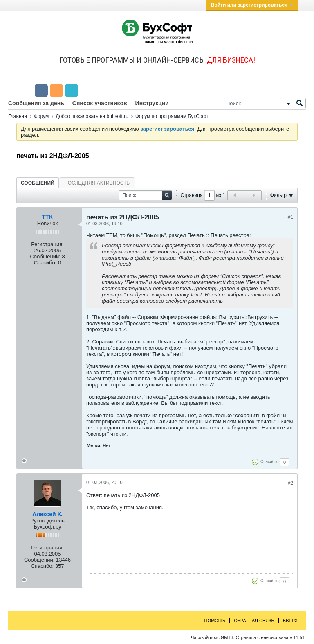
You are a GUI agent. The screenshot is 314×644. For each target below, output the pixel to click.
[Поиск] (265, 103)
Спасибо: (45, 263)
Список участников (100, 103)
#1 (290, 217)
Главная (18, 116)
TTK (47, 217)
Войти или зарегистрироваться (252, 5)
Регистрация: (47, 244)
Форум (41, 116)
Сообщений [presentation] (38, 183)
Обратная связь (254, 621)
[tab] (38, 183)
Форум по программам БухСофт (172, 116)
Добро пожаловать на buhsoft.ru (92, 116)
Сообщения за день (36, 103)
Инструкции (152, 103)
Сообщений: (45, 256)
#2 (290, 483)
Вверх (290, 621)
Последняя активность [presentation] (97, 183)
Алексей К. (47, 514)
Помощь (215, 621)
